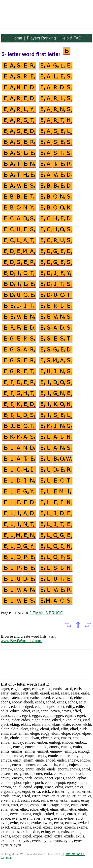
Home (17, 38)
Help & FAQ (71, 38)
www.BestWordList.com (22, 641)
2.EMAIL (37, 613)
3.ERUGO (54, 613)
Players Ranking (41, 38)
